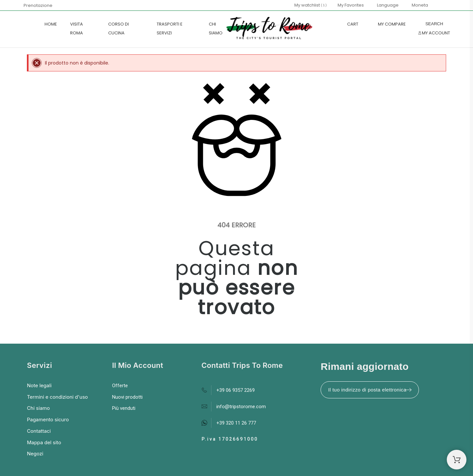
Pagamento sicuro (48, 419)
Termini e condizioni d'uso (57, 397)
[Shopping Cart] (457, 460)
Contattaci (39, 431)
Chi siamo (38, 408)
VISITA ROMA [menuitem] (77, 29)
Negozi (35, 454)
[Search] (434, 24)
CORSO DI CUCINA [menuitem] (118, 29)
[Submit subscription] (408, 390)
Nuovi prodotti (127, 397)
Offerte (120, 386)
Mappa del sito (44, 442)
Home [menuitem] (51, 24)
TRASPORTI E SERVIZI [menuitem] (170, 29)
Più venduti (124, 408)
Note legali (39, 385)
